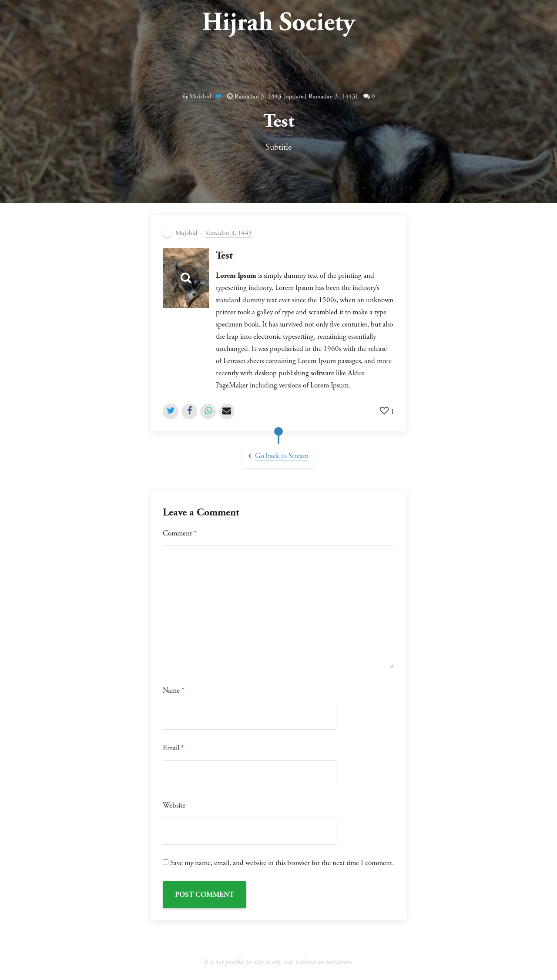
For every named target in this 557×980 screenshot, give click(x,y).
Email (173, 748)
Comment (180, 533)
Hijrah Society (278, 23)
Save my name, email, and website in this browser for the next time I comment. (282, 863)
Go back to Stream (282, 456)
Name (174, 690)
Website (174, 805)
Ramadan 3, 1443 (228, 233)
